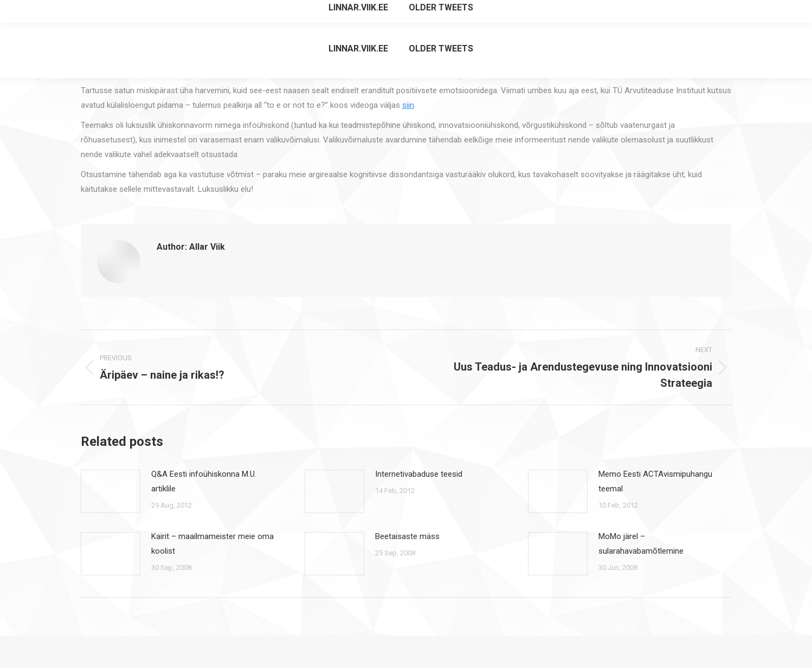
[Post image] (111, 491)
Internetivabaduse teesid (419, 474)
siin (408, 105)
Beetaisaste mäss (407, 536)
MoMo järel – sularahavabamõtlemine (641, 544)
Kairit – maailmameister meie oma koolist (212, 544)
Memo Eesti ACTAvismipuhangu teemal (655, 481)
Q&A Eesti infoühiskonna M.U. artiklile (204, 481)
